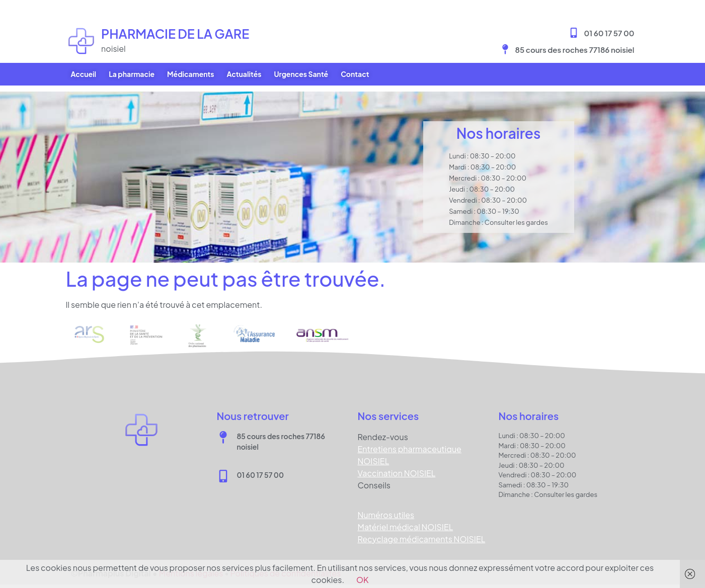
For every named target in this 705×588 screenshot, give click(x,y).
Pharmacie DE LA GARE (175, 34)
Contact (355, 74)
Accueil (84, 74)
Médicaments (190, 74)
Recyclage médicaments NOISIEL (422, 533)
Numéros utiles (386, 509)
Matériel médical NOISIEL (406, 521)
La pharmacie (132, 74)
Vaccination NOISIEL (397, 467)
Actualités (244, 74)
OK (363, 580)
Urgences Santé (301, 74)
